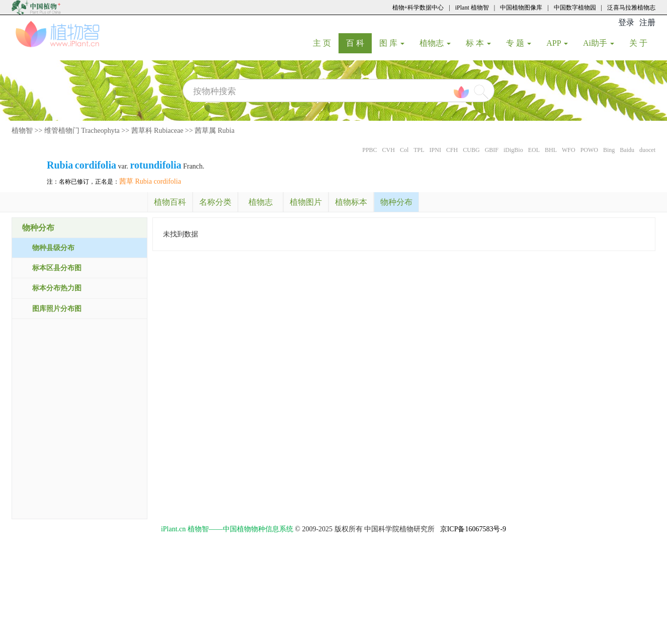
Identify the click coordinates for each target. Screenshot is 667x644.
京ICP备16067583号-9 (473, 529)
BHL (551, 150)
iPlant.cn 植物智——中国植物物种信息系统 (227, 529)
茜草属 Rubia (215, 131)
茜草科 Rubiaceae (157, 131)
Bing (609, 150)
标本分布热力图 (57, 288)
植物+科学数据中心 (418, 8)
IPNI (435, 150)
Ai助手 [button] (599, 43)
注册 (647, 22)
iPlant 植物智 (472, 8)
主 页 (326, 43)
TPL (419, 150)
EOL (534, 150)
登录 (626, 22)
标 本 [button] (478, 43)
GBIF (492, 150)
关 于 (642, 43)
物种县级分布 (53, 248)
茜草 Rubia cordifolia (150, 181)
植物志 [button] (435, 43)
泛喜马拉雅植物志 (631, 8)
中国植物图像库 (521, 8)
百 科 (359, 43)
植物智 (22, 131)
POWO (589, 150)
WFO (569, 150)
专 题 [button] (519, 43)
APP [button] (557, 43)
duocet (647, 150)
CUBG (471, 150)
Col (404, 150)
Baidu (627, 150)
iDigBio (513, 150)
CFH (452, 150)
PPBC (369, 150)
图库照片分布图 (57, 309)
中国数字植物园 (575, 8)
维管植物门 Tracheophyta (82, 131)
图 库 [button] (392, 43)
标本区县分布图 (57, 268)
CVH (389, 150)
